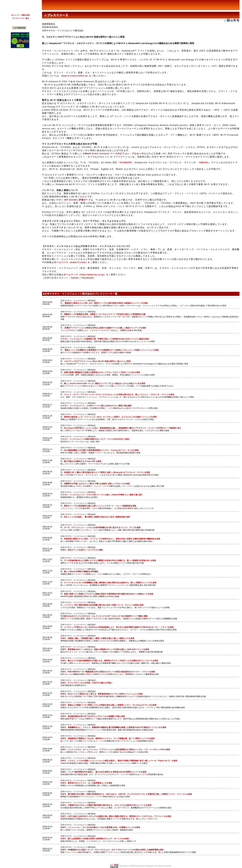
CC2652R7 (126, 162)
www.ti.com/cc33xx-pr (75, 76)
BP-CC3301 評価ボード (78, 200)
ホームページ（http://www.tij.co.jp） (85, 275)
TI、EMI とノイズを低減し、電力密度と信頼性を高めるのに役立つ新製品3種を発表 (95, 517)
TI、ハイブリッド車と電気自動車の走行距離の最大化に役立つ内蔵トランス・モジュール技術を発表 (102, 605)
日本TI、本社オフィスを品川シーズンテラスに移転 (82, 550)
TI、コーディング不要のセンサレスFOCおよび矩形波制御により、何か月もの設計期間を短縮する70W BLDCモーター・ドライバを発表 (117, 627)
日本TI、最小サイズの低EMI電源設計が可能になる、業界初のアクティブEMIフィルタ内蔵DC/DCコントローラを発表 (109, 661)
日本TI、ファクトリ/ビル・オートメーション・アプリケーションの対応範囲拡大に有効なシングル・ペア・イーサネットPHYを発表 (115, 749)
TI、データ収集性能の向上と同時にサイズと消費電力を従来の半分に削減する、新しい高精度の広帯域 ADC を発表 (108, 560)
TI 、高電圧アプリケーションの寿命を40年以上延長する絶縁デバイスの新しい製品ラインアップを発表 (103, 328)
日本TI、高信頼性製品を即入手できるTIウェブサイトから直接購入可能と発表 (93, 716)
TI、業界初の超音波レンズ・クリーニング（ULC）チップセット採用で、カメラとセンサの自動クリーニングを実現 (109, 417)
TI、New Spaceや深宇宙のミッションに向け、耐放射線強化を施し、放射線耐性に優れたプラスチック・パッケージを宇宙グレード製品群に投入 (121, 428)
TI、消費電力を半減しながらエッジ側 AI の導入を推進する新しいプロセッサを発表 (95, 484)
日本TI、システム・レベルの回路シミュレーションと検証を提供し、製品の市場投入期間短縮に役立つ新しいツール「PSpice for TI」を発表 (119, 761)
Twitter (75, 278)
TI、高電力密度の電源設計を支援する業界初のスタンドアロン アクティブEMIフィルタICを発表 (100, 372)
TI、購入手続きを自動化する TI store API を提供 (81, 461)
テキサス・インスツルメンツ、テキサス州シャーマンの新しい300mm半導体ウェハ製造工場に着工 (102, 495)
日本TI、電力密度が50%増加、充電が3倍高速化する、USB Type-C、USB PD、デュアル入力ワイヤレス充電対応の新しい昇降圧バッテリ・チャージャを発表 (126, 794)
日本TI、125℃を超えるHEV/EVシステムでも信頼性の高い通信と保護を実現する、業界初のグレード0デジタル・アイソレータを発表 (116, 816)
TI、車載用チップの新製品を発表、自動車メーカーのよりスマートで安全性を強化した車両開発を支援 (103, 314)
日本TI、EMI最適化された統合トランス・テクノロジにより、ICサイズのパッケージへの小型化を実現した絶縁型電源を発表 (112, 850)
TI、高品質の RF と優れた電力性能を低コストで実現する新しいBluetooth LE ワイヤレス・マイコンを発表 (105, 472)
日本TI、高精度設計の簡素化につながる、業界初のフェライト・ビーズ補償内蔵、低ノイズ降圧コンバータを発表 (108, 738)
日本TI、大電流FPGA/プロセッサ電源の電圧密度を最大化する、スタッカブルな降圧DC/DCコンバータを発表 (106, 805)
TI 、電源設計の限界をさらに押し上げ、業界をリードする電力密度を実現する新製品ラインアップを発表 (104, 303)
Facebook (88, 278)
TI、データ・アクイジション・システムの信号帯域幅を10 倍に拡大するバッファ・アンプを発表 (101, 527)
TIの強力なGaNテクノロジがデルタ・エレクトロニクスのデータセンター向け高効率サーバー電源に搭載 (104, 616)
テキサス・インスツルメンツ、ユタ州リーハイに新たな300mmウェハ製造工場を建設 (96, 406)
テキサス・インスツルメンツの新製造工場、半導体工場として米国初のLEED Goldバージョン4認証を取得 (105, 339)
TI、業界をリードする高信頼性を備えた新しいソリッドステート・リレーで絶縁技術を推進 (98, 506)
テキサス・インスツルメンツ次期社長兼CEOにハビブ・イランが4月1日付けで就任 (95, 439)
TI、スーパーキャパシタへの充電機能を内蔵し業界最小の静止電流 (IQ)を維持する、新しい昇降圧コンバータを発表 (108, 583)
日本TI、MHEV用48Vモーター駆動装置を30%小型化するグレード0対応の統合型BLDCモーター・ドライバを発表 (108, 672)
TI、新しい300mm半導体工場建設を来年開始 (79, 571)
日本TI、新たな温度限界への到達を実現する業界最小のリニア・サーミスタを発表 (95, 839)
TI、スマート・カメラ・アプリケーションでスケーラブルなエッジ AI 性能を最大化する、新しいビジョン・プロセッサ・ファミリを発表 (117, 394)
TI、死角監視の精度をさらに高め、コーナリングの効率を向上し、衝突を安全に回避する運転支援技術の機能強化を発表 (110, 539)
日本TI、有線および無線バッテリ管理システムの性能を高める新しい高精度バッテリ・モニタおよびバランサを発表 (108, 705)
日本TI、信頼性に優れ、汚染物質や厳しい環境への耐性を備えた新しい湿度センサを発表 (97, 638)
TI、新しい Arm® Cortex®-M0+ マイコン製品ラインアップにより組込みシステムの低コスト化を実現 (103, 383)
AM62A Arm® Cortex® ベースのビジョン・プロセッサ (113, 154)
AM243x (204, 162)
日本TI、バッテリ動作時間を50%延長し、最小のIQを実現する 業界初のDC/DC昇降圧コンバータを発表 (104, 772)
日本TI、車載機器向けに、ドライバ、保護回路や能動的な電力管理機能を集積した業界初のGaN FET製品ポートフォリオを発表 (113, 727)
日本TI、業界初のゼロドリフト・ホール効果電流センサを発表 (86, 783)
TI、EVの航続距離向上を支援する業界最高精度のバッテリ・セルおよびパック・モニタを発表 (100, 450)
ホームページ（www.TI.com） (71, 262)
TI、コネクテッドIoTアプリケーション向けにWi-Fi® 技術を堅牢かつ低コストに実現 (96, 361)
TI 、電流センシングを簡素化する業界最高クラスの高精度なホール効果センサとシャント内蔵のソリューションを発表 (110, 350)
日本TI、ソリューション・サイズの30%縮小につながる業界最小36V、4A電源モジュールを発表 (100, 827)
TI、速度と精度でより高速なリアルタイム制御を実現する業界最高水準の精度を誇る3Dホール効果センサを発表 (107, 594)
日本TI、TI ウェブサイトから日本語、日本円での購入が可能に (86, 683)
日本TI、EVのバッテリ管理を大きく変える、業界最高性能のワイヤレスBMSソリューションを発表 (102, 694)
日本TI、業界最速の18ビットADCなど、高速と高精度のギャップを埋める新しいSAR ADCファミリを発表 (105, 649)
